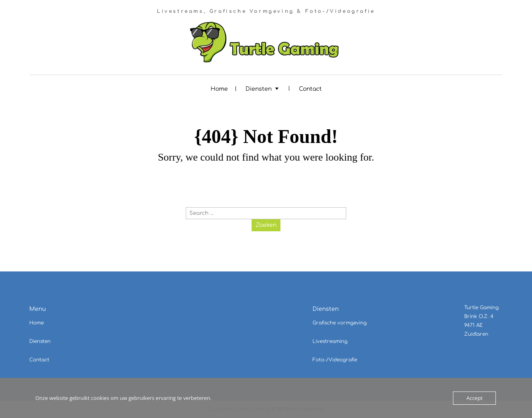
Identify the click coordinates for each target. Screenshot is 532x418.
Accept (474, 398)
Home (219, 89)
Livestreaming (330, 341)
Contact (310, 89)
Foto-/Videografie (335, 360)
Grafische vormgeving (340, 323)
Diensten (259, 89)
